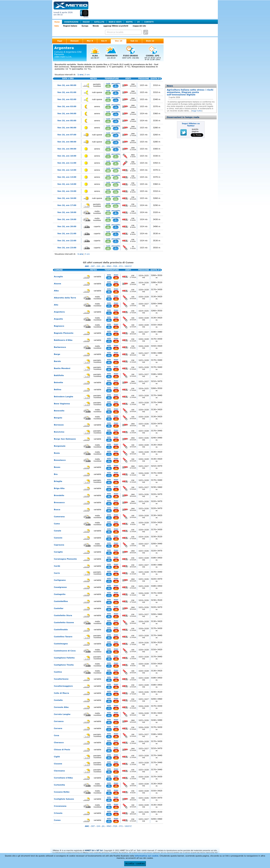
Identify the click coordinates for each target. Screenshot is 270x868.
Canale (58, 531)
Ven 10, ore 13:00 (67, 177)
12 (116, 299)
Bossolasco (60, 460)
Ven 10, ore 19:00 (67, 219)
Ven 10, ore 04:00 (67, 114)
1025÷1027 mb (144, 333)
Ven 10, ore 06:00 (67, 128)
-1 (116, 100)
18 (116, 497)
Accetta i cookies (135, 864)
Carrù (57, 573)
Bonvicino (59, 432)
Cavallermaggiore (63, 686)
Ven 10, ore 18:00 (67, 212)
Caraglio (58, 552)
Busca (57, 510)
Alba (56, 291)
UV (139, 22)
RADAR (86, 22)
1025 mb (144, 85)
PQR (115, 266)
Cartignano (60, 580)
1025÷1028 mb (144, 361)
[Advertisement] (154, 9)
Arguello (58, 319)
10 (108, 171)
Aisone (58, 284)
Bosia (57, 453)
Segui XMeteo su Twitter (191, 125)
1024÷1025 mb (144, 277)
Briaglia (58, 481)
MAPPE (129, 22)
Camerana (59, 517)
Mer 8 (90, 41)
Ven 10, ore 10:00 (67, 156)
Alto (56, 305)
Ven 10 (118, 41)
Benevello (59, 411)
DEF (93, 266)
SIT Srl (100, 851)
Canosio (58, 538)
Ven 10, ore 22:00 (67, 241)
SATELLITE (99, 22)
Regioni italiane (70, 26)
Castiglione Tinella (64, 665)
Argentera (59, 312)
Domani (74, 41)
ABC (87, 266)
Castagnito (60, 594)
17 (116, 334)
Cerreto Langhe (62, 714)
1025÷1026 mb (144, 425)
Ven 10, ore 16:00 (67, 198)
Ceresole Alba (61, 707)
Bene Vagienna (62, 404)
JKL (103, 266)
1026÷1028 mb (144, 291)
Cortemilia (59, 785)
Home (57, 22)
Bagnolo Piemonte (64, 333)
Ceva (56, 736)
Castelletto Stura (63, 615)
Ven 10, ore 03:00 (67, 106)
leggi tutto (197, 111)
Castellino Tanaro (63, 637)
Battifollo (59, 375)
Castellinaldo (61, 630)
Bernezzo (59, 425)
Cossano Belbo (62, 792)
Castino (58, 672)
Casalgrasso (60, 587)
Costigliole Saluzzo (64, 799)
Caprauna (59, 545)
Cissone (58, 764)
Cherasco (59, 743)
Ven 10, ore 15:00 (67, 191)
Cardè (57, 566)
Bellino (58, 390)
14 (116, 278)
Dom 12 (150, 41)
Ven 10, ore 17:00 (67, 205)
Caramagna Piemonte (65, 559)
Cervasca (59, 721)
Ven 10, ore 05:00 (67, 121)
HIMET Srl (90, 851)
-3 (116, 128)
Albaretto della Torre (65, 298)
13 (116, 327)
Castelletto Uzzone (64, 623)
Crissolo (58, 813)
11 (108, 185)
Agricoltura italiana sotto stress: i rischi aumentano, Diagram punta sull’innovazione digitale (190, 92)
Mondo (96, 26)
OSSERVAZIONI (71, 22)
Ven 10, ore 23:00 (67, 248)
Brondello (59, 495)
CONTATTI (149, 22)
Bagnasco (59, 326)
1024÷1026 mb (144, 284)
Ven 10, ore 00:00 (67, 85)
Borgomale (60, 446)
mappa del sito (139, 26)
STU (121, 266)
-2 (116, 121)
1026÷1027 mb (144, 305)
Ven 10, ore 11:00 (67, 163)
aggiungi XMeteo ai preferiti (116, 26)
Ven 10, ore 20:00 (67, 227)
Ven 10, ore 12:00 (67, 170)
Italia (57, 26)
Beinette (58, 383)
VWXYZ (128, 266)
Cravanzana (60, 806)
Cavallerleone (61, 679)
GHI (98, 266)
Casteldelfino (61, 601)
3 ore (87, 75)
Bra (56, 474)
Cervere (58, 728)
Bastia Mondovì (62, 368)
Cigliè (57, 757)
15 (116, 341)
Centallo (58, 700)
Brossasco (59, 503)
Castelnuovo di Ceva (65, 651)
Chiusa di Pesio (62, 750)
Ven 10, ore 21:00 (67, 234)
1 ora (80, 75)
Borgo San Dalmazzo (65, 439)
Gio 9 (104, 41)
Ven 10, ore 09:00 (67, 149)
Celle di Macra (61, 693)
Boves (57, 467)
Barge (57, 354)
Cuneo (57, 820)
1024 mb (144, 114)
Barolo (57, 361)
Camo (57, 524)
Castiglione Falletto (64, 658)
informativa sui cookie (147, 856)
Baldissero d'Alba (63, 340)
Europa (85, 26)
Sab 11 (134, 41)
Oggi (60, 41)
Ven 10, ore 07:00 (67, 135)
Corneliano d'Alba (63, 778)
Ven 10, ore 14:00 (67, 184)
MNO (109, 266)
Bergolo (58, 418)
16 (116, 285)
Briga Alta (59, 488)
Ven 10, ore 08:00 (67, 142)
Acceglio (58, 277)
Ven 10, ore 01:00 (67, 92)
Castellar (59, 608)
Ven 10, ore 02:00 (67, 99)
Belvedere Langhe (64, 397)
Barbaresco (60, 347)
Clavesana (59, 771)
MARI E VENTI (115, 22)
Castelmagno (61, 644)
